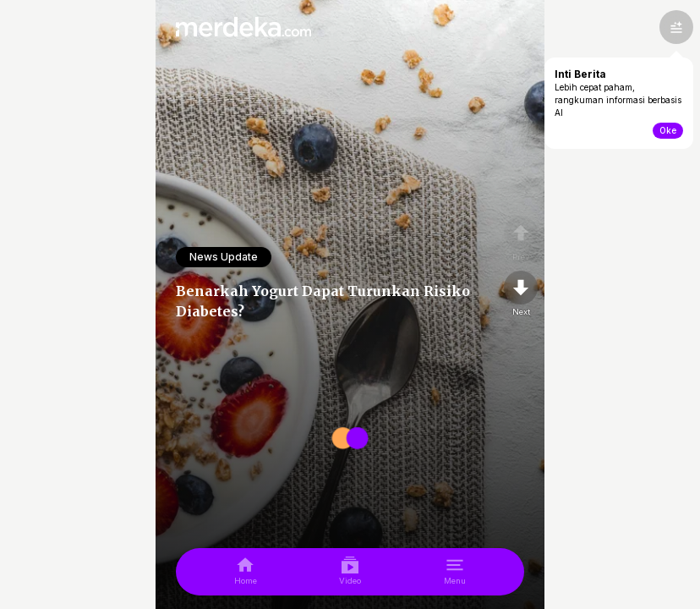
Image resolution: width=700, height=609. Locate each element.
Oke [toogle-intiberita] (668, 130)
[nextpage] (521, 294)
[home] (246, 572)
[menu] (455, 572)
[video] (350, 572)
